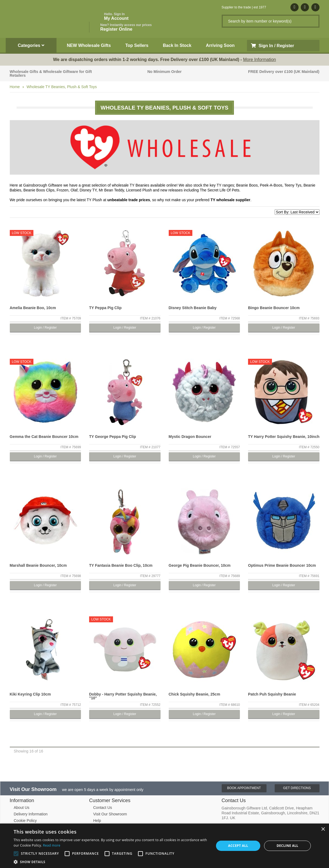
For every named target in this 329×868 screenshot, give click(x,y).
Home (15, 87)
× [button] (323, 829)
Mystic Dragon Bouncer (190, 437)
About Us (22, 808)
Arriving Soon (220, 45)
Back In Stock (177, 45)
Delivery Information (31, 814)
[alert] (164, 846)
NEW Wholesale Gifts (89, 45)
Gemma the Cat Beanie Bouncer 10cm (44, 437)
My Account (116, 16)
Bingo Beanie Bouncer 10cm (274, 308)
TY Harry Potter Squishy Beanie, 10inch (284, 437)
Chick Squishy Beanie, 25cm (195, 694)
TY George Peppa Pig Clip (112, 437)
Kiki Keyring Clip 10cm (30, 694)
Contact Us (103, 808)
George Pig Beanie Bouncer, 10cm (200, 565)
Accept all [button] (238, 846)
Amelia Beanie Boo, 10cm (33, 308)
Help (97, 821)
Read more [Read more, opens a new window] (52, 845)
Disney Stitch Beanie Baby (193, 308)
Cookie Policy (25, 821)
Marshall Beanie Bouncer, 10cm (38, 565)
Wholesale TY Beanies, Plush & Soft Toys (62, 87)
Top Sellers (137, 45)
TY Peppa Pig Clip (105, 308)
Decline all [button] (287, 846)
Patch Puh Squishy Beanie (272, 694)
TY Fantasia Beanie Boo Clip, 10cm (121, 565)
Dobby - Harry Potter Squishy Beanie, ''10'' (123, 696)
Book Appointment (244, 788)
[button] (111, 861)
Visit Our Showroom (110, 814)
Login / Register (45, 328)
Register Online (126, 27)
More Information (260, 60)
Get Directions (297, 788)
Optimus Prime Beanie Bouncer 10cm (282, 565)
